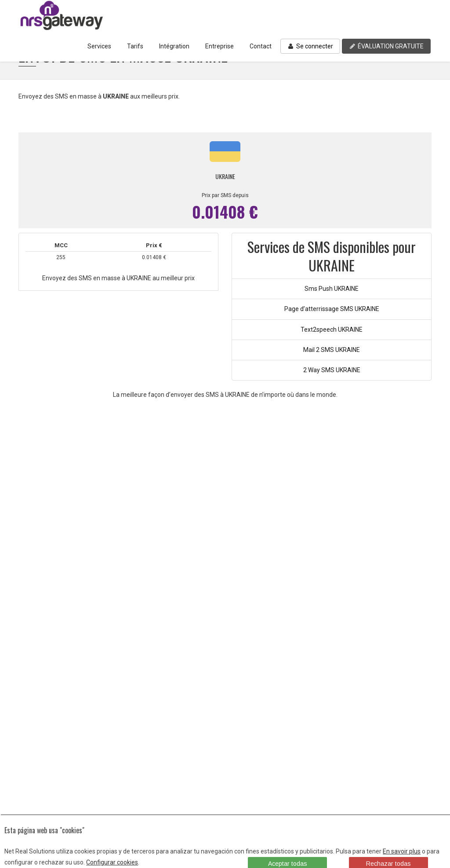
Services (99, 46)
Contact (261, 46)
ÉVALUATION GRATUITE (386, 46)
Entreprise (220, 46)
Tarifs (135, 46)
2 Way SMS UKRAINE (332, 370)
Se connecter (310, 46)
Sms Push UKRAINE (332, 289)
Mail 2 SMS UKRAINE (332, 350)
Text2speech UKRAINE (332, 330)
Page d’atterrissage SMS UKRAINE (332, 309)
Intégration (174, 46)
